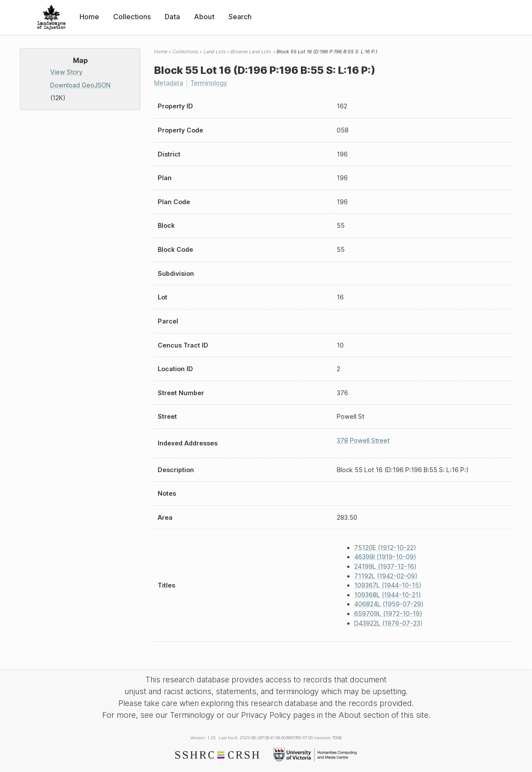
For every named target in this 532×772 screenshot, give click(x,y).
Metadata (169, 83)
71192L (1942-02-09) (386, 576)
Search (240, 17)
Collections (132, 17)
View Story (66, 72)
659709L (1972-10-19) (388, 614)
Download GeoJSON (80, 85)
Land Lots (215, 52)
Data (172, 17)
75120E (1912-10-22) (385, 548)
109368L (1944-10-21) (388, 595)
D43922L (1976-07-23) (389, 623)
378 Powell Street (363, 440)
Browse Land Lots (251, 52)
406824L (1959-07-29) (389, 604)
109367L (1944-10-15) (388, 585)
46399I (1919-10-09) (385, 557)
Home (89, 17)
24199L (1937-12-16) (385, 566)
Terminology (209, 83)
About (204, 17)
